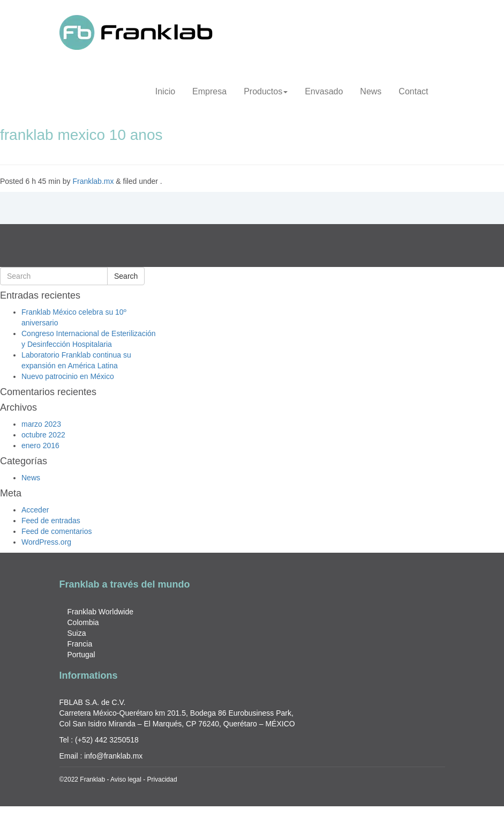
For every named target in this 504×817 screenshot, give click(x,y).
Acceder (35, 510)
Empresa (209, 91)
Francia (80, 644)
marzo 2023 (41, 424)
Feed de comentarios (57, 531)
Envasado (324, 91)
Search (126, 276)
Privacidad (162, 779)
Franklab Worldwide (100, 612)
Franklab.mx (93, 181)
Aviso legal (126, 779)
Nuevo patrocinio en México (68, 376)
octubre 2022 (43, 435)
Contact (413, 91)
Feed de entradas (51, 521)
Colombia (83, 622)
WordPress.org (46, 542)
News (371, 91)
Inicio (165, 91)
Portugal (81, 655)
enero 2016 (40, 445)
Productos (266, 91)
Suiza (77, 633)
